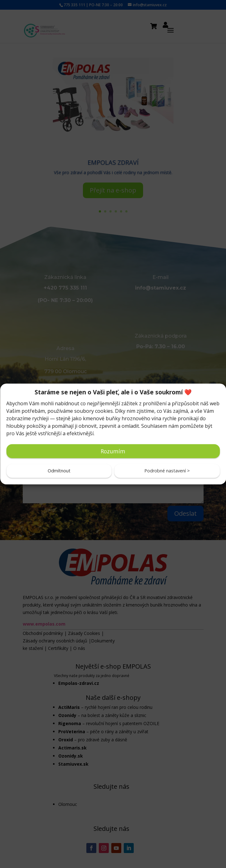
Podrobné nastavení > (167, 471)
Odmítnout (59, 471)
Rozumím (113, 451)
